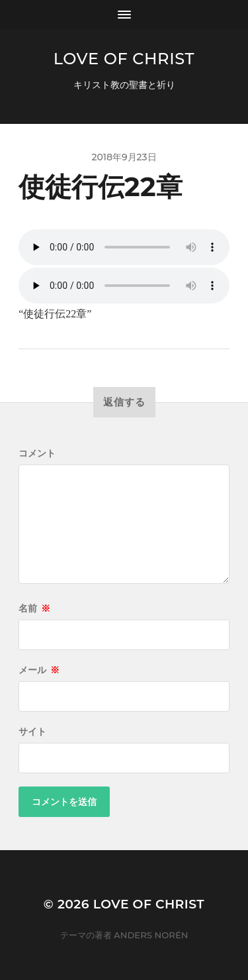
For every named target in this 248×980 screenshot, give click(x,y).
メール (39, 670)
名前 (34, 608)
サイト (32, 732)
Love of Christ (124, 59)
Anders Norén (151, 935)
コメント (37, 453)
